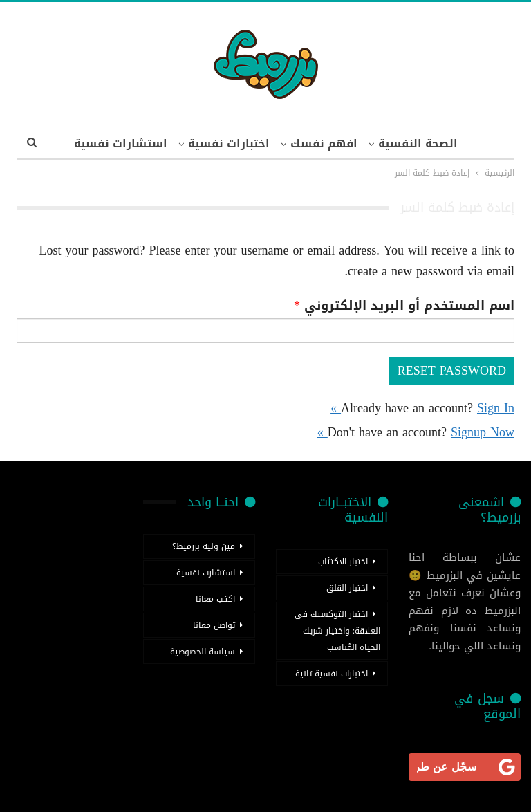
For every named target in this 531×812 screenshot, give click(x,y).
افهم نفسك (316, 144)
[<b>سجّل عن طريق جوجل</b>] (465, 767)
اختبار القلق (347, 588)
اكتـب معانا (215, 599)
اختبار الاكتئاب (343, 562)
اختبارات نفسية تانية (332, 674)
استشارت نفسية (206, 573)
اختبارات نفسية (218, 144)
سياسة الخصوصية (203, 652)
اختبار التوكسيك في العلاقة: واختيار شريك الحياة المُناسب (337, 631)
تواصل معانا (214, 625)
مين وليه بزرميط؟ (204, 546)
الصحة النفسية (413, 144)
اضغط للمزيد (121, 144)
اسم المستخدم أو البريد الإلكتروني (404, 306)
